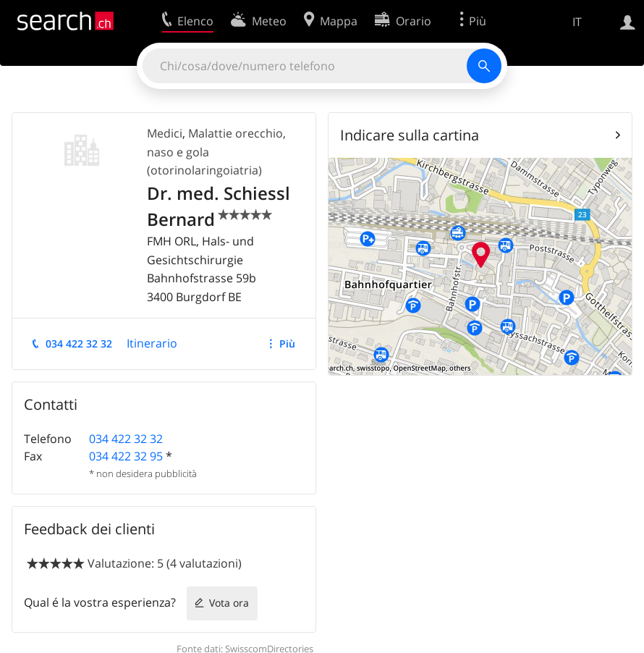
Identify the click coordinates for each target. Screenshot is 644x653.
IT (577, 22)
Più (287, 344)
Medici (165, 133)
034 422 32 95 (126, 456)
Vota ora (229, 603)
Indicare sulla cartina (410, 135)
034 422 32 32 (79, 344)
